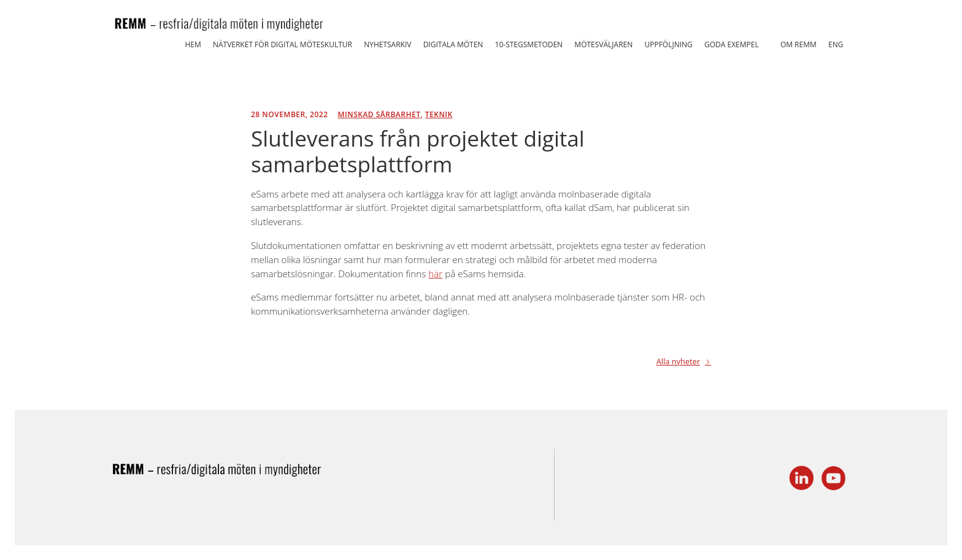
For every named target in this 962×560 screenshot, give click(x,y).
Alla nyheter (678, 362)
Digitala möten (453, 44)
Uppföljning (668, 44)
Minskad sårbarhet (379, 114)
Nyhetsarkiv (387, 44)
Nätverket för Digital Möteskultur (283, 44)
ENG (836, 44)
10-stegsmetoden (529, 44)
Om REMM (798, 44)
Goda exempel (732, 44)
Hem (193, 44)
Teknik (439, 114)
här (435, 274)
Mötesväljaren (603, 44)
